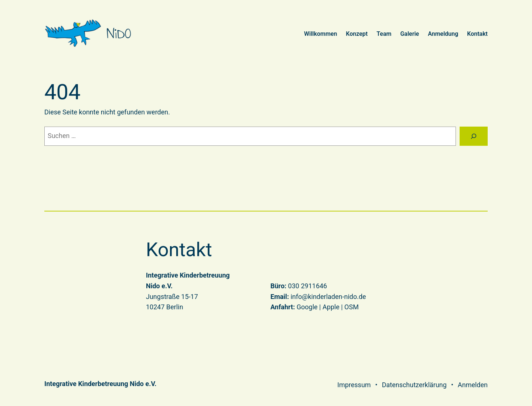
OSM (352, 307)
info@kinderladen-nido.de (328, 297)
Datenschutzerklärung (414, 385)
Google (307, 307)
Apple (331, 307)
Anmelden (473, 385)
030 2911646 (308, 286)
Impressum (354, 385)
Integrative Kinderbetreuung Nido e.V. (100, 384)
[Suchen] (474, 136)
